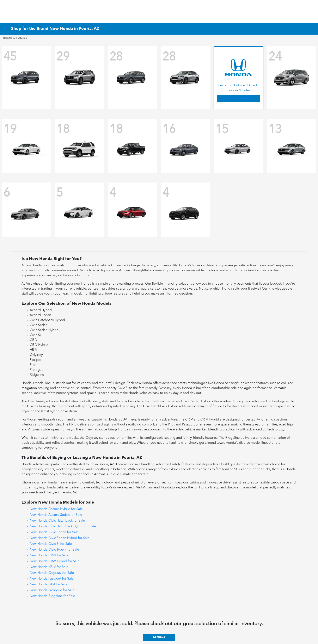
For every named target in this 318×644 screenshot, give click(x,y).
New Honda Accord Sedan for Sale (56, 515)
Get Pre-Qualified (239, 98)
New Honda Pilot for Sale (49, 585)
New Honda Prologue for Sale (52, 590)
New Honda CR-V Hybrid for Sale (55, 561)
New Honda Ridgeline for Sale (52, 596)
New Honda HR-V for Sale (49, 567)
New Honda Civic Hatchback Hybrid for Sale (63, 527)
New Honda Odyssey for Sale (52, 573)
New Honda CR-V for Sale (49, 556)
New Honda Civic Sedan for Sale (54, 532)
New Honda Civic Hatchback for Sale (57, 521)
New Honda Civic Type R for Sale (54, 550)
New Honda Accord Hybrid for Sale (56, 509)
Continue (159, 637)
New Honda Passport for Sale (52, 579)
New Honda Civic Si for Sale (51, 544)
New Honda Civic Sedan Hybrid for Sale (60, 538)
